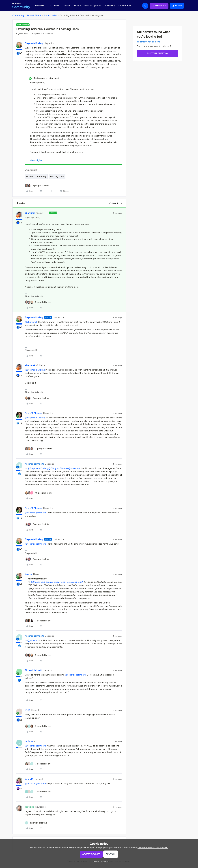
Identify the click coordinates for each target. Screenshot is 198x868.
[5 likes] (38, 302)
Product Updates (93, 6)
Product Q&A (50, 15)
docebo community (36, 176)
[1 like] (36, 823)
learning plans (57, 176)
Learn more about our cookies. (153, 848)
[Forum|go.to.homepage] (21, 6)
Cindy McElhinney (33, 413)
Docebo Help (125, 6)
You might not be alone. (149, 42)
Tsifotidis (30, 807)
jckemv (28, 574)
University (110, 6)
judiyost (29, 741)
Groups (67, 6)
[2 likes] (37, 186)
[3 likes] (38, 621)
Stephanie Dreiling (34, 43)
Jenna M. (29, 779)
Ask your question (158, 54)
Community (18, 15)
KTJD (28, 710)
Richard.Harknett (33, 670)
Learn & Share (34, 15)
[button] (159, 6)
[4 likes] (38, 449)
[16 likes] (39, 493)
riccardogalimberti (34, 464)
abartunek (30, 213)
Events (77, 6)
